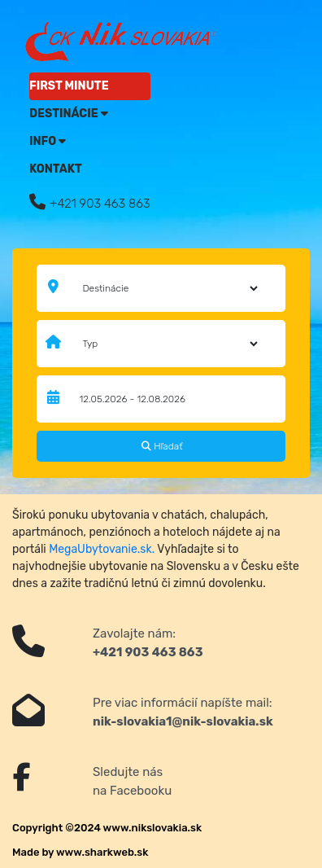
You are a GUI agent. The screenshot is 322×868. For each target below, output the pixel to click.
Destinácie (69, 114)
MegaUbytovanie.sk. (102, 549)
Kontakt (56, 169)
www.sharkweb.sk (102, 852)
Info (48, 141)
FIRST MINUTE (69, 86)
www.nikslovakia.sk (153, 828)
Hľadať (162, 446)
